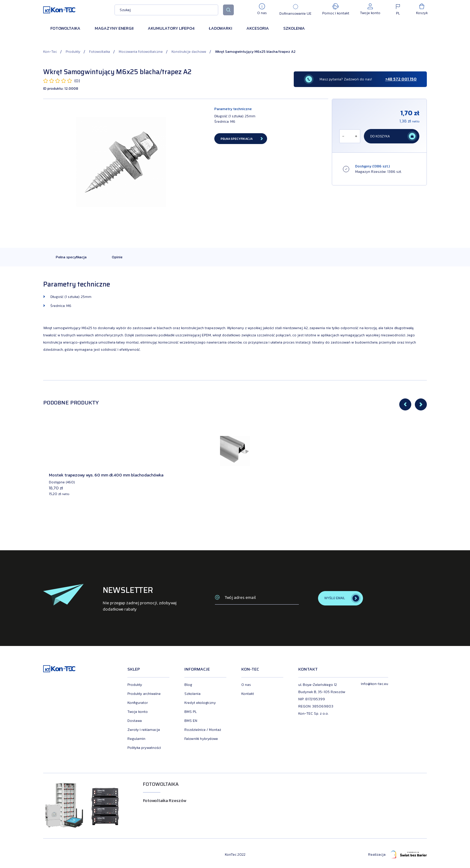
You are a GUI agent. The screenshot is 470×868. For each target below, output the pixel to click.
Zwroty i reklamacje (144, 730)
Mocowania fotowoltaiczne (141, 52)
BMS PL (190, 712)
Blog (188, 685)
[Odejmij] (343, 136)
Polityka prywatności (144, 748)
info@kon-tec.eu (375, 684)
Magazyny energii (114, 28)
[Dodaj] (356, 136)
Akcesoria (258, 28)
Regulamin (136, 739)
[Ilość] (350, 136)
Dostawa (135, 721)
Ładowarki (220, 28)
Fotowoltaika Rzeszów (165, 801)
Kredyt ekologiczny (200, 703)
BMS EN (191, 721)
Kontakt (248, 694)
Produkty (73, 52)
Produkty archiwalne (144, 694)
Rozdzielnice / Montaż (203, 730)
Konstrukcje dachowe (189, 52)
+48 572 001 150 (401, 79)
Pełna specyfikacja (71, 257)
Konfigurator (138, 703)
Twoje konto (138, 712)
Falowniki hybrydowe (201, 739)
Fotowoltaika (65, 28)
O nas (246, 685)
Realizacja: (397, 854)
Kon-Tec (50, 52)
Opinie (117, 257)
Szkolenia (294, 28)
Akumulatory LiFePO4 (171, 28)
